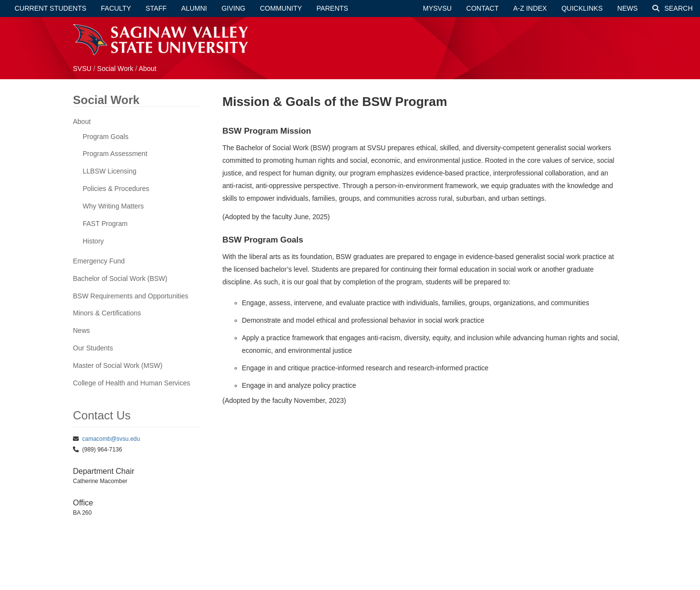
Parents (332, 8)
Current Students (51, 8)
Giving (234, 8)
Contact (482, 8)
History (93, 241)
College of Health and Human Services (131, 383)
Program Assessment (115, 154)
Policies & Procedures (116, 189)
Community (281, 8)
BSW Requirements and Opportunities (131, 296)
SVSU (82, 69)
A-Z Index (530, 8)
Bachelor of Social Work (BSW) (120, 278)
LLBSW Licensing (110, 171)
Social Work (116, 69)
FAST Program (105, 224)
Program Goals (105, 137)
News (628, 8)
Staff (156, 8)
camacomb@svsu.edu (111, 439)
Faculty (116, 8)
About (148, 69)
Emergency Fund (99, 261)
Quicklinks (582, 8)
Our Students (93, 348)
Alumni (194, 8)
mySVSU (437, 8)
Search (673, 8)
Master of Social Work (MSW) (118, 365)
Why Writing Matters (113, 206)
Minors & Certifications (107, 313)
